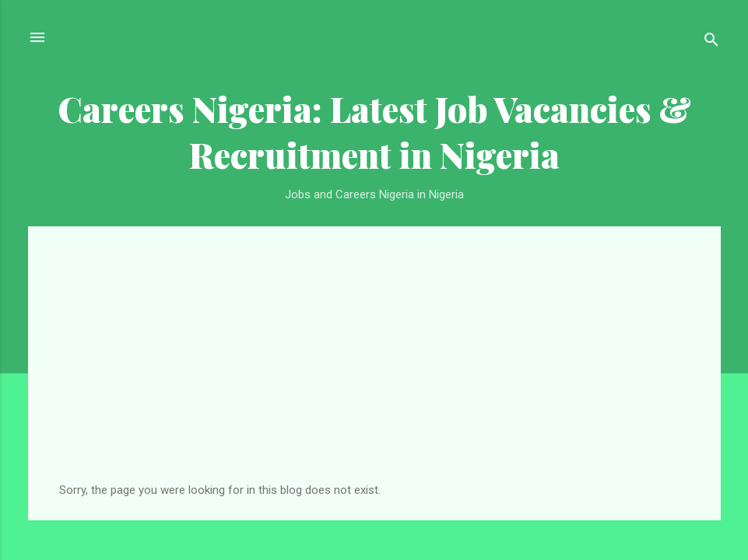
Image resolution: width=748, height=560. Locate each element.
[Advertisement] (374, 366)
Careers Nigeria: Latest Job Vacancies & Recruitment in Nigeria (374, 131)
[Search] (711, 42)
